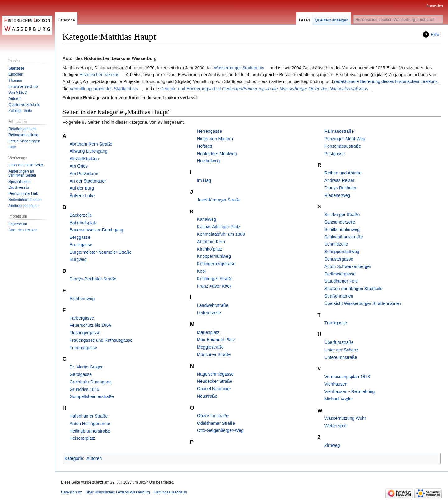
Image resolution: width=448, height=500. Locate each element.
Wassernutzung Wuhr (345, 418)
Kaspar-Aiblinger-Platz (219, 227)
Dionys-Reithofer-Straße (93, 279)
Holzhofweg (208, 161)
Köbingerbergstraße (216, 264)
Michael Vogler (339, 399)
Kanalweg (207, 219)
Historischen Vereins (99, 75)
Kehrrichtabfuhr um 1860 (221, 234)
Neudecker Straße (215, 381)
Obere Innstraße (213, 416)
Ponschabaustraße (343, 146)
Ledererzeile (209, 313)
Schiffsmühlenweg (342, 229)
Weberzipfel (336, 426)
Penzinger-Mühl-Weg (345, 139)
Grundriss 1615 (84, 389)
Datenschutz (71, 492)
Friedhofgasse (83, 348)
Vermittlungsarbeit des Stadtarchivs (104, 89)
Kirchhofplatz (210, 249)
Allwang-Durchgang (88, 151)
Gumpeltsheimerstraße (91, 396)
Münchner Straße (214, 354)
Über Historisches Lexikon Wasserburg (118, 492)
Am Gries (78, 166)
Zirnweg (332, 445)
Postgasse (335, 154)
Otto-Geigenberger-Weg (220, 430)
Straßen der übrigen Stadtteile (354, 289)
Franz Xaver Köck (214, 286)
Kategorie (74, 458)
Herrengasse (209, 131)
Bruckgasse (81, 245)
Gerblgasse (81, 374)
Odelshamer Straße (216, 423)
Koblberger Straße (215, 279)
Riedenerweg (337, 195)
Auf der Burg (82, 188)
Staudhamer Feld (341, 281)
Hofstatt (204, 146)
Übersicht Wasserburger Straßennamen (363, 303)
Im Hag (204, 180)
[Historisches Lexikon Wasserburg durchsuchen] (398, 19)
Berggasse (80, 237)
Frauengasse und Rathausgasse (101, 340)
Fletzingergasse (85, 333)
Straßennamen (339, 296)
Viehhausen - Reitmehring (350, 391)
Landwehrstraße (213, 305)
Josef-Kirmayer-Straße (219, 200)
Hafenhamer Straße (89, 416)
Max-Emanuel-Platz (216, 340)
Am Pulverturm (84, 174)
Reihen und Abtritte (343, 173)
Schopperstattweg (342, 252)
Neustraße (207, 396)
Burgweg (78, 259)
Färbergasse (82, 318)
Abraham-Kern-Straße (91, 144)
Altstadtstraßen (84, 159)
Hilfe (435, 35)
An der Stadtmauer (88, 181)
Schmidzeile (336, 244)
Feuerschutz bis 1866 (90, 325)
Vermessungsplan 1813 (347, 377)
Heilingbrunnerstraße (90, 431)
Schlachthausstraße (344, 237)
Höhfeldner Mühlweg (217, 154)
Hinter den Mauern (215, 139)
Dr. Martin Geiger (86, 367)
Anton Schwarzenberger (348, 266)
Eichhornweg (82, 299)
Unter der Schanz (341, 350)
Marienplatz (208, 332)
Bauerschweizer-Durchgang (96, 230)
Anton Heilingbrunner (90, 424)
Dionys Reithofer (341, 188)
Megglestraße (210, 347)
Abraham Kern (211, 242)
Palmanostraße (339, 131)
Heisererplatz (82, 438)
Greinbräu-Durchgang (90, 382)
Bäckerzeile (81, 215)
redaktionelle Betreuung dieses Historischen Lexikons (386, 81)
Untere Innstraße (341, 357)
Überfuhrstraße (339, 342)
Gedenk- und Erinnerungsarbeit (264, 89)
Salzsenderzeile (340, 222)
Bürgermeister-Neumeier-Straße (100, 252)
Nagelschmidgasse (215, 374)
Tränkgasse (336, 323)
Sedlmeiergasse (340, 274)
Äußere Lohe (82, 196)
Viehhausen (336, 384)
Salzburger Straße (342, 215)
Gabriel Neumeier (214, 389)
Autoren (94, 458)
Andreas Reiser (340, 180)
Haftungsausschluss (170, 492)
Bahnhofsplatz (83, 223)
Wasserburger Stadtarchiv (239, 68)
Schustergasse (339, 259)
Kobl (201, 271)
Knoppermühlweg (214, 256)
